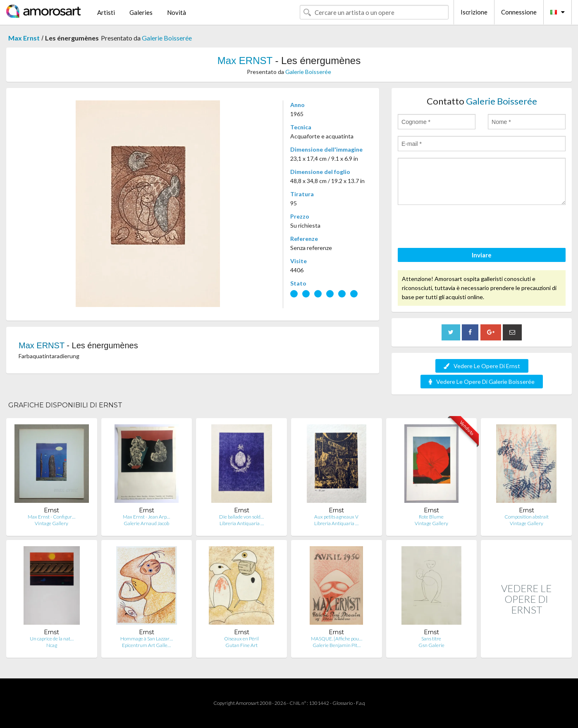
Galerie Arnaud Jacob (146, 523)
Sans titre (431, 639)
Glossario (343, 703)
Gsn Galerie (431, 645)
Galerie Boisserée (167, 38)
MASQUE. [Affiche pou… (337, 639)
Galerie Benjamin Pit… (337, 645)
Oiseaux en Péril (241, 639)
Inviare (482, 255)
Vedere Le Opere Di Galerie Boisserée (482, 382)
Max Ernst (24, 38)
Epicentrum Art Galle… (146, 645)
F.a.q (361, 703)
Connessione (519, 12)
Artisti (106, 12)
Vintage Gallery (51, 523)
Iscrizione (474, 12)
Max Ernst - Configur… (51, 517)
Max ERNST (245, 61)
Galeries (141, 12)
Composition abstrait (527, 517)
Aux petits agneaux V (336, 517)
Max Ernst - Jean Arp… (146, 517)
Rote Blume (431, 517)
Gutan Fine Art (241, 645)
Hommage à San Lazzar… (147, 639)
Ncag (52, 645)
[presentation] (461, 228)
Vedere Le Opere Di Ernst (482, 366)
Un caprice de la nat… (52, 639)
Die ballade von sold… (241, 517)
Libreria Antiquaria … (242, 523)
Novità (177, 12)
